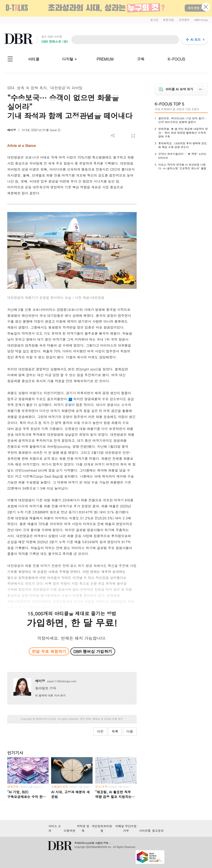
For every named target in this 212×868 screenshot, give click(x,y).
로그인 (154, 20)
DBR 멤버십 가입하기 (93, 651)
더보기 (113, 136)
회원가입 (168, 20)
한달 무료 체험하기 (49, 651)
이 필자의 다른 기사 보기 (50, 695)
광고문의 (158, 831)
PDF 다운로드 (120, 136)
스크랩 (133, 136)
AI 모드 (196, 39)
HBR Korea (201, 20)
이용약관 (70, 831)
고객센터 (184, 20)
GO (200, 89)
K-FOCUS (176, 59)
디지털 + (69, 59)
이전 (100, 731)
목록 (115, 731)
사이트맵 (145, 831)
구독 (141, 59)
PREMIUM (105, 59)
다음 (130, 731)
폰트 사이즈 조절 (126, 136)
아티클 (34, 59)
